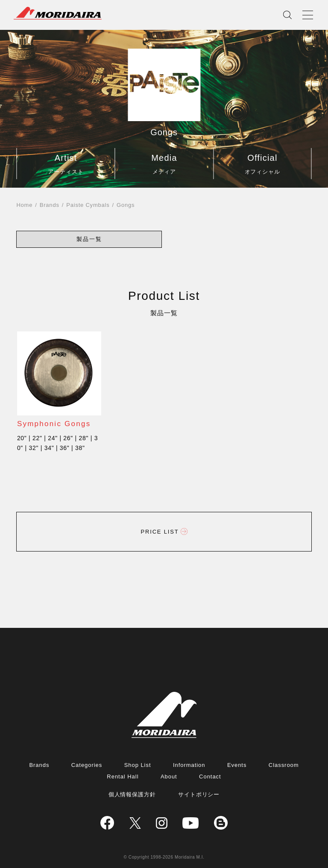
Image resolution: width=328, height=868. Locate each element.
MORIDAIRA (58, 13)
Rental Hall (123, 777)
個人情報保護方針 (132, 794)
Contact (210, 777)
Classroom (284, 765)
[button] (89, 239)
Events (237, 765)
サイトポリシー (199, 794)
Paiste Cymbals (88, 205)
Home (24, 205)
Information (189, 765)
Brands (50, 205)
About (169, 777)
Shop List (138, 765)
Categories (87, 765)
